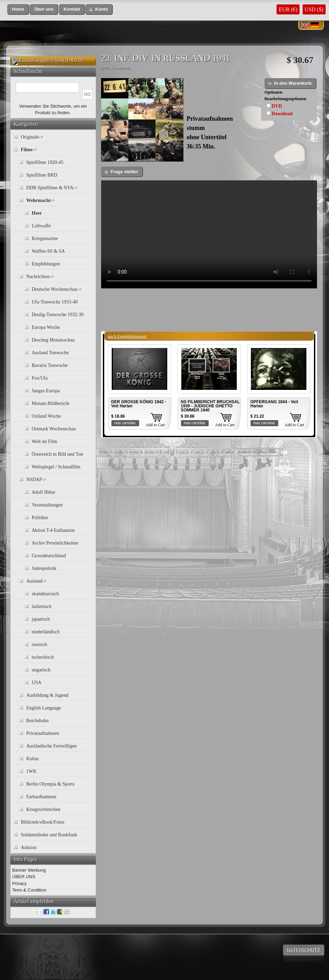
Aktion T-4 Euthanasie (53, 530)
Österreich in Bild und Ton (58, 454)
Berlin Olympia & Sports (51, 784)
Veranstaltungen (47, 505)
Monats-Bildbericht (51, 403)
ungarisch (41, 670)
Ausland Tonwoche (50, 353)
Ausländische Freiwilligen (52, 746)
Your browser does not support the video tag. (209, 234)
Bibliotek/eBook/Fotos (43, 822)
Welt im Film (45, 441)
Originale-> (32, 137)
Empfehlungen (46, 264)
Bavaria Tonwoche (50, 365)
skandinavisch (45, 594)
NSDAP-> (36, 480)
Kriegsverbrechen (44, 809)
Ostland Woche (46, 416)
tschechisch (43, 657)
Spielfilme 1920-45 (45, 162)
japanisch (41, 619)
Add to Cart (155, 425)
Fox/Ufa (40, 378)
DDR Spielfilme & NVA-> (52, 188)
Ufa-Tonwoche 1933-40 (55, 302)
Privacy (20, 883)
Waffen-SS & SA (48, 251)
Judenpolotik (44, 568)
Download (282, 114)
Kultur (33, 759)
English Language (44, 708)
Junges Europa (46, 391)
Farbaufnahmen (41, 797)
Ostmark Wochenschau (54, 429)
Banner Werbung (29, 870)
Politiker (40, 518)
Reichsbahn (38, 721)
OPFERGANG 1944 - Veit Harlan (274, 404)
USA (37, 683)
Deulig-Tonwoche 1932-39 (58, 315)
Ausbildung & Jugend (47, 695)
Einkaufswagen (34, 61)
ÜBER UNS (24, 877)
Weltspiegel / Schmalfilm (56, 467)
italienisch (42, 606)
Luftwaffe (41, 226)
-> (29, 150)
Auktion (29, 847)
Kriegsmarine (45, 238)
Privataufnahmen (43, 733)
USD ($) (314, 9)
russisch (40, 644)
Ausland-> (36, 581)
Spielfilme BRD (42, 175)
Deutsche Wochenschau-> (57, 289)
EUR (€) (288, 9)
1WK (32, 771)
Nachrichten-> (40, 277)
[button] (18, 9)
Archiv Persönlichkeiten (55, 543)
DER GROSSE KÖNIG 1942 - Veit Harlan (139, 404)
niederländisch (46, 632)
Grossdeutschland (49, 556)
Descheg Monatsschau (53, 340)
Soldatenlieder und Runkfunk (49, 835)
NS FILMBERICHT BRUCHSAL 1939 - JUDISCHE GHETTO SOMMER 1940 (210, 406)
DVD (277, 106)
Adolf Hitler (44, 492)
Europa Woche (46, 327)
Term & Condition (29, 890)
